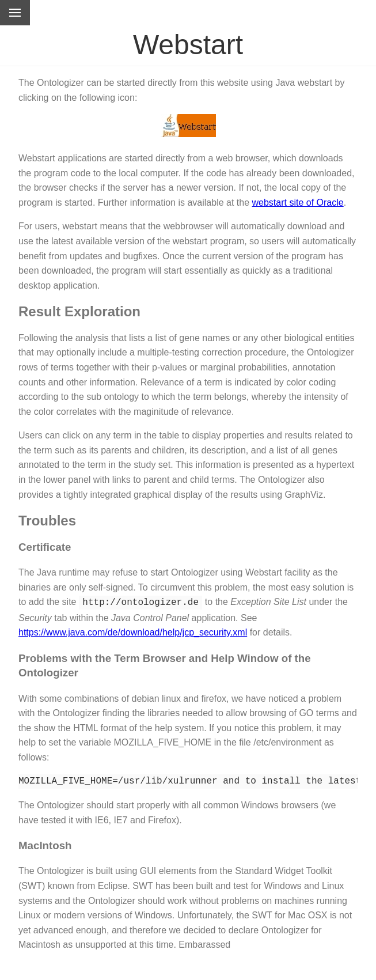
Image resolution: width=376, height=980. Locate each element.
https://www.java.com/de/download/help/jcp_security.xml (133, 631)
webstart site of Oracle (298, 203)
